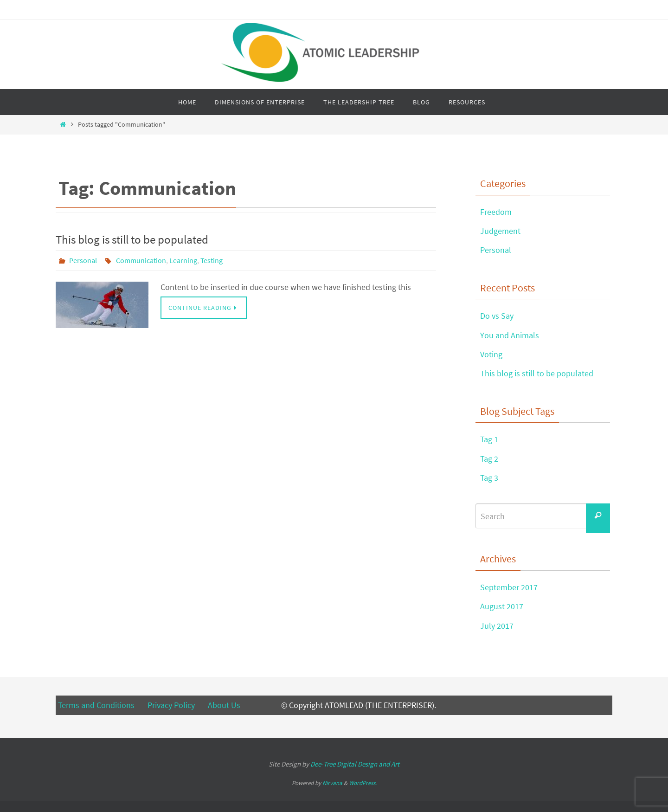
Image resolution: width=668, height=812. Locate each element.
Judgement (500, 231)
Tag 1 (489, 439)
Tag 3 (489, 478)
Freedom (496, 212)
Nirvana (332, 783)
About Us (224, 705)
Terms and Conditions (97, 705)
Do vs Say (497, 316)
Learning (183, 260)
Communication (141, 260)
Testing (212, 260)
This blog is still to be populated (132, 239)
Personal (83, 260)
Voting (491, 354)
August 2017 (502, 606)
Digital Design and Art (355, 764)
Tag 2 (489, 459)
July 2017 (497, 626)
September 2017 (509, 587)
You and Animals (510, 335)
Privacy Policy (171, 705)
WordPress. (363, 783)
